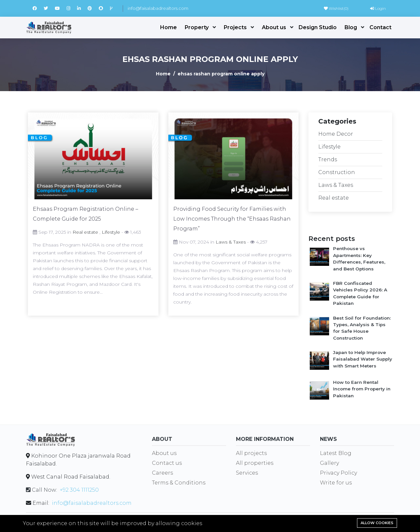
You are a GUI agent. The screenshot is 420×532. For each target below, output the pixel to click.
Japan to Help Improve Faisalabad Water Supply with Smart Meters (363, 359)
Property (197, 27)
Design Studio (318, 27)
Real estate (85, 232)
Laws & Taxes (231, 242)
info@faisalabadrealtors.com (158, 8)
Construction (337, 172)
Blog (351, 27)
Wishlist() (336, 8)
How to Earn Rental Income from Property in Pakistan (362, 389)
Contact (380, 27)
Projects (235, 27)
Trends (328, 159)
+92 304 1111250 (79, 490)
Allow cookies (377, 523)
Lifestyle (111, 232)
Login (378, 8)
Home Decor (336, 134)
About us (274, 27)
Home (168, 27)
